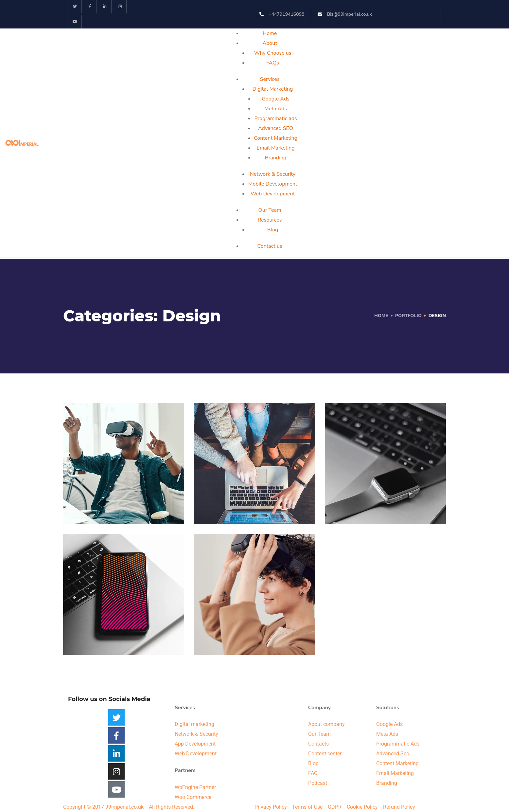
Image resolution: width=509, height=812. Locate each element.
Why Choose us (273, 53)
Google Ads (276, 99)
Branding (276, 158)
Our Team (270, 210)
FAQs (273, 63)
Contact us (270, 246)
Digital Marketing (273, 89)
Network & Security (273, 174)
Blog (273, 230)
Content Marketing (276, 138)
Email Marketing (276, 148)
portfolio (408, 316)
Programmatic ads (275, 118)
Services (270, 79)
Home (270, 33)
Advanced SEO (276, 128)
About (270, 43)
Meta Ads (276, 109)
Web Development (273, 194)
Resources (270, 220)
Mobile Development (273, 184)
